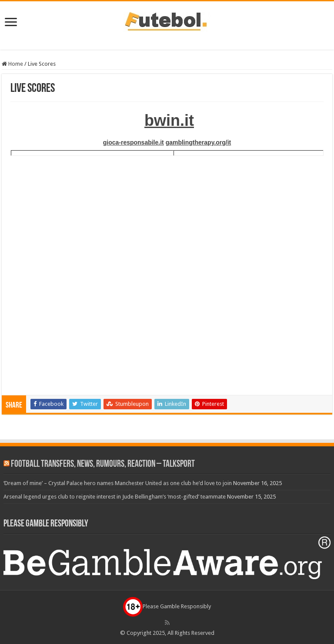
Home (12, 64)
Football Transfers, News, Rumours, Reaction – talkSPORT (103, 464)
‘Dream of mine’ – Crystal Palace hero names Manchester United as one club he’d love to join (118, 483)
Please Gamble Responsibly (167, 606)
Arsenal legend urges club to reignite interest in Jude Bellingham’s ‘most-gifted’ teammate (115, 497)
